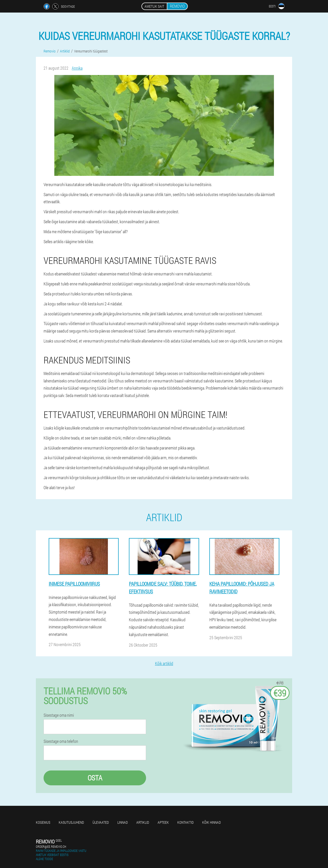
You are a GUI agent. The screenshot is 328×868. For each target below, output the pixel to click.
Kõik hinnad (212, 822)
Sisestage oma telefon (61, 741)
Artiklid (143, 822)
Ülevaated (101, 822)
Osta (95, 778)
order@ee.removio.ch (51, 846)
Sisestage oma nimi (59, 715)
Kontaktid (186, 822)
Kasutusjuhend (71, 822)
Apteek (163, 822)
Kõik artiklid (164, 663)
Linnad (123, 822)
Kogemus (43, 822)
